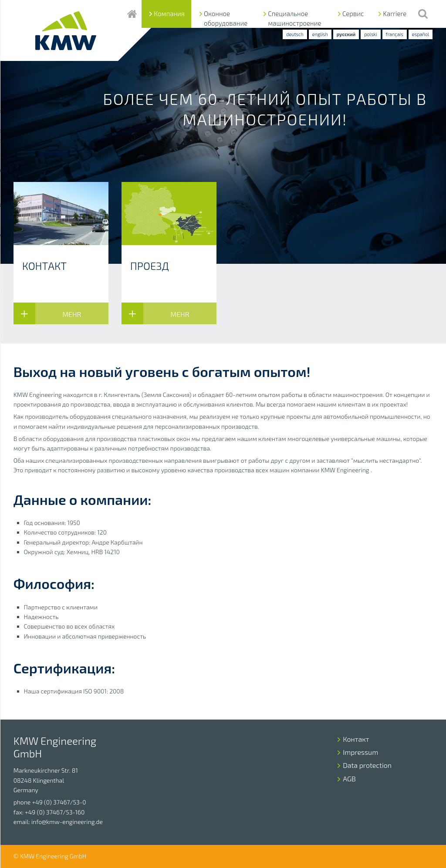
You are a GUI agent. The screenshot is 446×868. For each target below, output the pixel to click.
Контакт (356, 739)
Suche (423, 14)
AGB (349, 779)
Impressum (360, 752)
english (320, 34)
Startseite (132, 14)
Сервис (353, 13)
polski (370, 34)
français (395, 34)
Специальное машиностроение (294, 18)
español (421, 34)
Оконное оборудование (226, 18)
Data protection (367, 765)
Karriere (395, 13)
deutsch (295, 34)
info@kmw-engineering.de (67, 822)
